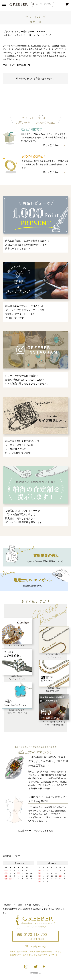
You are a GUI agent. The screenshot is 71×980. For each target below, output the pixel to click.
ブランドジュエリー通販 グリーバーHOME (24, 32)
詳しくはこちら (51, 145)
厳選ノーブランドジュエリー (19, 35)
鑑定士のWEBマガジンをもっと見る (35, 831)
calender (35, 880)
